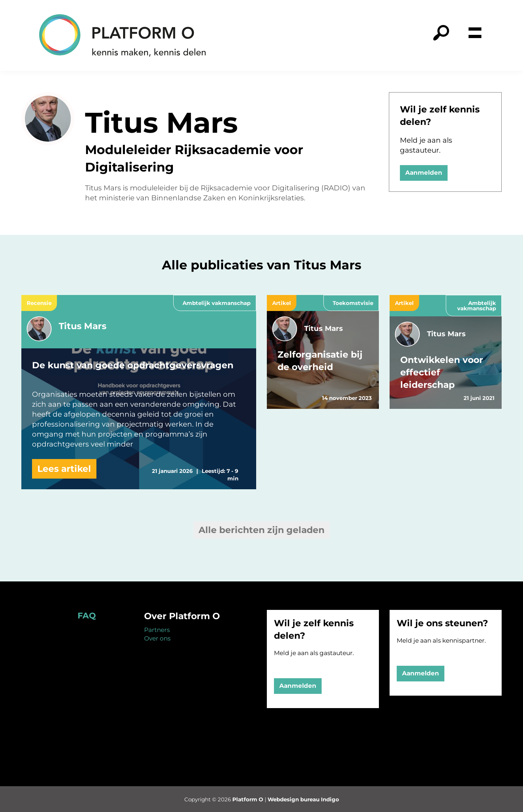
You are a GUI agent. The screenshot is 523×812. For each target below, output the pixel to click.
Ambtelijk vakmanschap (216, 303)
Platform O (248, 799)
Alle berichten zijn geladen (261, 530)
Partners (157, 630)
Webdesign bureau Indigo (303, 799)
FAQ (87, 616)
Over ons (157, 638)
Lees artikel (64, 469)
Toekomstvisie (353, 303)
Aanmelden (424, 173)
